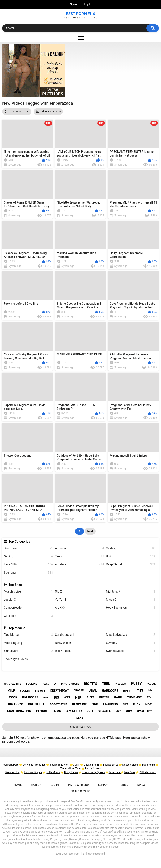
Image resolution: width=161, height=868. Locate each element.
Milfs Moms (53, 772)
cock (13, 697)
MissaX (131, 600)
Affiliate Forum (148, 772)
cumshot (134, 697)
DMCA (141, 785)
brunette (36, 704)
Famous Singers (33, 772)
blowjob (80, 704)
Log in (88, 4)
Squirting (28, 573)
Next (90, 531)
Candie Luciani (79, 635)
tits (140, 691)
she (95, 704)
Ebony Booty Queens (94, 772)
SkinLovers (28, 651)
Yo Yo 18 (79, 600)
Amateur (79, 565)
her (78, 698)
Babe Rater (115, 772)
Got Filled (28, 616)
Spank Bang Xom (59, 765)
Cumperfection (28, 608)
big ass (40, 691)
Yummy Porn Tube (70, 769)
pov (46, 698)
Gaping (28, 557)
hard (46, 684)
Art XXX (79, 608)
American (79, 548)
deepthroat (60, 690)
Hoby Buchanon (131, 608)
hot (149, 704)
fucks (90, 697)
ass (67, 697)
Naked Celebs (130, 765)
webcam (121, 684)
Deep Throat (131, 565)
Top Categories (19, 542)
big (56, 698)
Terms (124, 785)
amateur (74, 711)
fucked (25, 691)
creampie (105, 711)
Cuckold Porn (92, 765)
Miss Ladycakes (131, 635)
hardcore (110, 691)
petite (104, 697)
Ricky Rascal (79, 651)
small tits (145, 711)
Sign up (74, 4)
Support (104, 785)
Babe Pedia (148, 765)
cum (129, 711)
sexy (80, 718)
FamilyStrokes (93, 769)
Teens (79, 557)
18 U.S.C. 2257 (81, 791)
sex (125, 704)
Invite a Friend (78, 785)
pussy (136, 684)
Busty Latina (71, 772)
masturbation (19, 711)
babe (118, 697)
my (150, 690)
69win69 (131, 643)
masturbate (70, 684)
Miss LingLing (28, 643)
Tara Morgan (28, 635)
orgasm (79, 690)
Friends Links (111, 765)
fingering (110, 704)
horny (57, 711)
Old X (79, 592)
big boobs (30, 697)
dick (118, 711)
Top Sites (15, 585)
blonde (42, 711)
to (149, 697)
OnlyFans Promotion (34, 765)
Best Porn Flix (76, 854)
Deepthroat (28, 548)
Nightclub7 (131, 592)
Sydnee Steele (131, 651)
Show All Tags (81, 727)
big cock (16, 704)
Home (18, 785)
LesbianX (28, 600)
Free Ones (130, 772)
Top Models (17, 628)
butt (90, 711)
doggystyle (58, 704)
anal (93, 690)
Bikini (131, 557)
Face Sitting (28, 565)
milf (11, 691)
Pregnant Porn (10, 765)
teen (106, 684)
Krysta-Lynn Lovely (28, 659)
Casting (131, 548)
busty (128, 691)
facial (151, 684)
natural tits (13, 684)
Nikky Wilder (79, 643)
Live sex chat (12, 772)
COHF (76, 765)
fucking (32, 684)
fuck (137, 704)
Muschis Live (28, 592)
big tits (90, 684)
